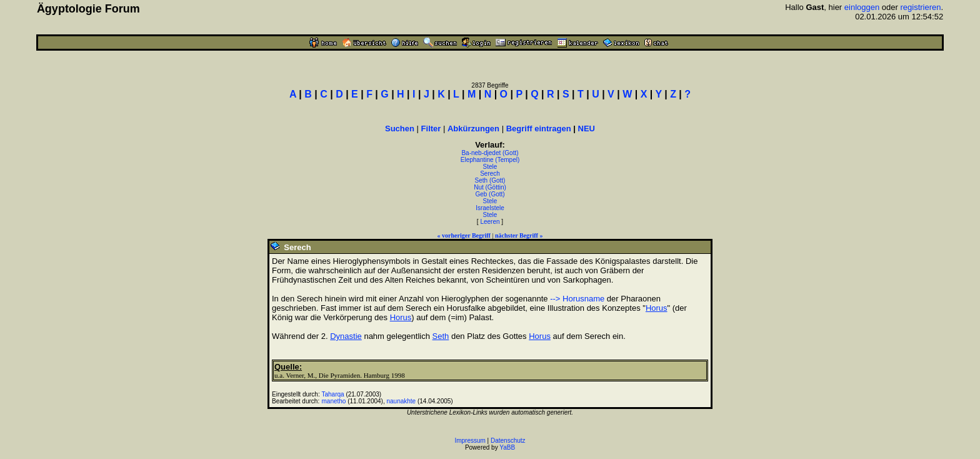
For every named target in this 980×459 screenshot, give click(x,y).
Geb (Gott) (490, 194)
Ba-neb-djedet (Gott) (490, 153)
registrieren (920, 7)
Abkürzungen (473, 129)
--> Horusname (577, 299)
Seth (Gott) (490, 180)
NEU (587, 129)
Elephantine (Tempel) (490, 160)
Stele (490, 167)
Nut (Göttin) (490, 187)
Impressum (470, 441)
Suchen (400, 129)
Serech (490, 174)
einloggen (862, 7)
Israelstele (490, 208)
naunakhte (401, 401)
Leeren (490, 222)
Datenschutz (508, 441)
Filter (431, 129)
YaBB (507, 447)
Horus (657, 308)
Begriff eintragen (539, 129)
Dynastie (346, 336)
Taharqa (333, 394)
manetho (334, 401)
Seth (441, 336)
